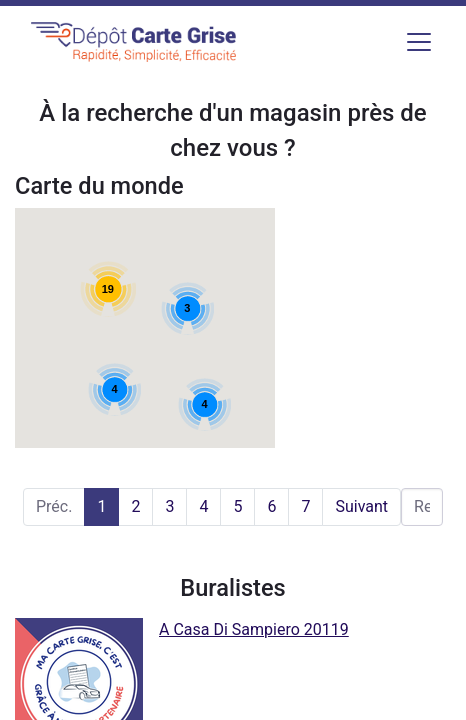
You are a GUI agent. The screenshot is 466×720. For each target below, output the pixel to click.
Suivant (361, 506)
